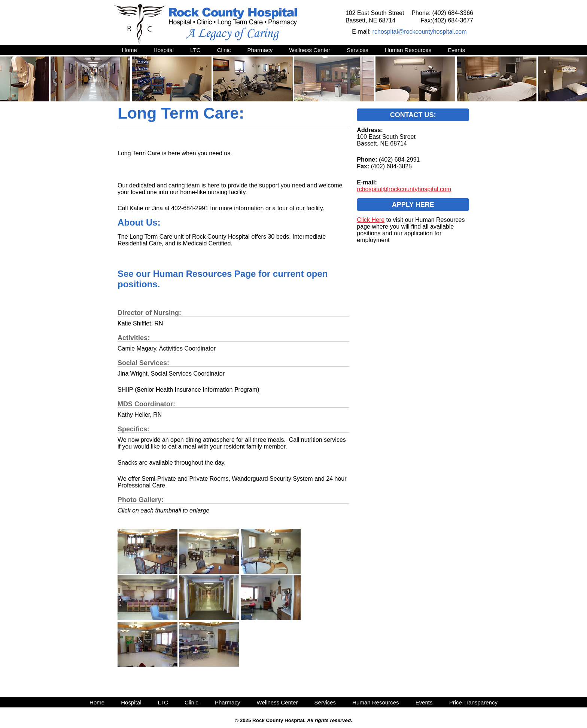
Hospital (164, 50)
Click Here (371, 220)
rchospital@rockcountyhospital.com (420, 32)
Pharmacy (260, 50)
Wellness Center (310, 50)
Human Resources (408, 50)
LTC (195, 50)
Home (130, 50)
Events (456, 50)
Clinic (224, 50)
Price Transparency (473, 702)
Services (358, 50)
